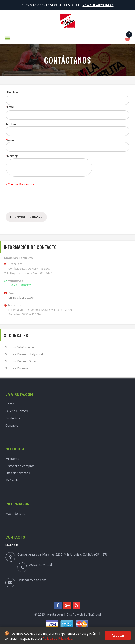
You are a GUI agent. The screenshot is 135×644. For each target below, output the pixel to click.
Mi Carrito (12, 480)
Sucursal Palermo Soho (21, 361)
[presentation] (39, 199)
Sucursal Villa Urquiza (20, 347)
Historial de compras (20, 466)
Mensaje (12, 156)
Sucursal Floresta (17, 368)
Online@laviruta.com (32, 580)
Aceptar (118, 635)
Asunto (11, 140)
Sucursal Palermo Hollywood (24, 354)
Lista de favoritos (18, 473)
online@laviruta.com (22, 297)
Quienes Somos (17, 411)
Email (10, 107)
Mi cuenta (12, 459)
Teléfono (12, 124)
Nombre (12, 92)
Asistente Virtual (41, 565)
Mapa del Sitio (15, 514)
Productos (13, 418)
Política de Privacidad (58, 638)
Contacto (12, 425)
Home (10, 404)
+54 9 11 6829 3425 (98, 5)
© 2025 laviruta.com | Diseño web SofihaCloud (68, 614)
